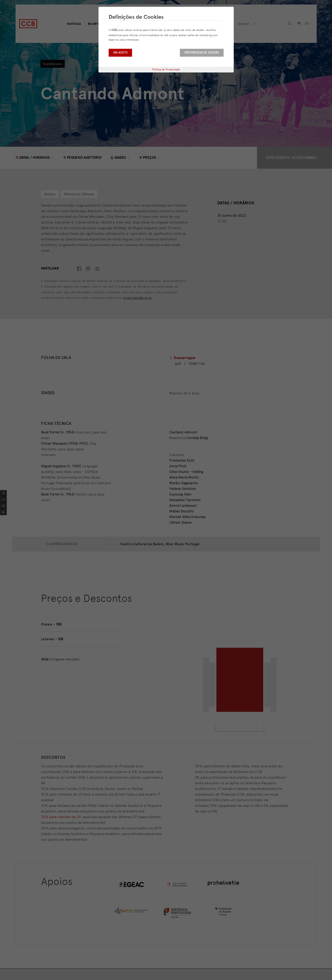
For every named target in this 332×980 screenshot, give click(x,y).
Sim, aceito (120, 53)
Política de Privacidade (166, 70)
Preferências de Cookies (202, 53)
